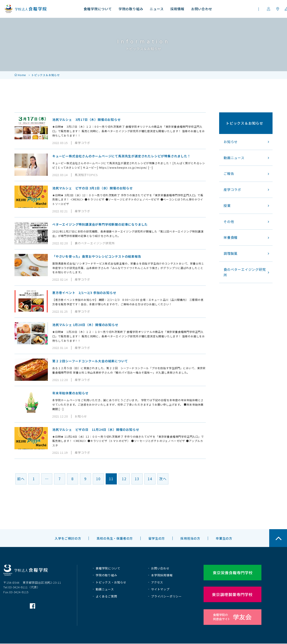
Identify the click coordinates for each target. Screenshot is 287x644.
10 (98, 479)
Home (22, 75)
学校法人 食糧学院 (26, 9)
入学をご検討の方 (68, 538)
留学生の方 (157, 538)
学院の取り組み (106, 575)
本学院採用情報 (162, 575)
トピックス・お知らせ (111, 582)
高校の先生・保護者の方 (115, 538)
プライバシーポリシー (166, 596)
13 (137, 479)
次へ (163, 479)
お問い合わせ (160, 568)
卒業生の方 (224, 538)
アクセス (157, 582)
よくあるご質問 (106, 596)
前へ (21, 479)
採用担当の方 (190, 538)
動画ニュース (105, 589)
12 (124, 479)
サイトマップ (160, 589)
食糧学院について (108, 568)
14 (150, 479)
